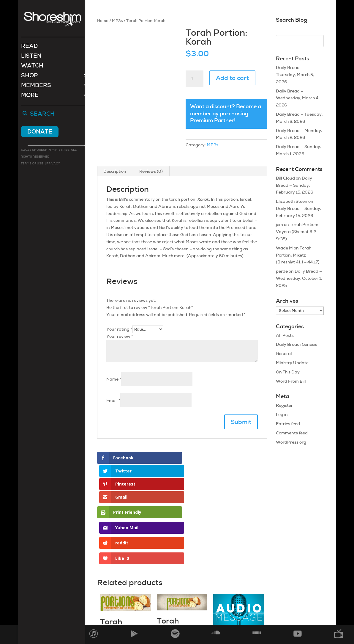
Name (114, 379)
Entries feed (288, 424)
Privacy (53, 164)
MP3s (117, 21)
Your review (120, 336)
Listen (31, 57)
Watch (32, 67)
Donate (40, 132)
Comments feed (292, 433)
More (30, 96)
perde (282, 271)
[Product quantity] (195, 79)
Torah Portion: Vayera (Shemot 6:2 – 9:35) (298, 232)
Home (103, 21)
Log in (282, 414)
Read (29, 47)
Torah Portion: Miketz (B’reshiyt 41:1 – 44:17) (298, 255)
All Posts (285, 335)
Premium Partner (212, 120)
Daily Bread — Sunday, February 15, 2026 (295, 185)
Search (42, 115)
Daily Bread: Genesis (297, 344)
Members (36, 87)
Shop (29, 77)
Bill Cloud (285, 178)
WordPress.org (291, 442)
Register (284, 405)
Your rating (119, 329)
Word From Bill (291, 381)
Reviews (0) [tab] (151, 171)
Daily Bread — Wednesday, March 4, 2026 (298, 98)
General (284, 354)
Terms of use (32, 164)
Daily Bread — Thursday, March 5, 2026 (295, 75)
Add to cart (232, 78)
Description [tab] (115, 171)
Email (113, 400)
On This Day (288, 372)
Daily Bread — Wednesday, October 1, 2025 (299, 278)
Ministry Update (292, 363)
